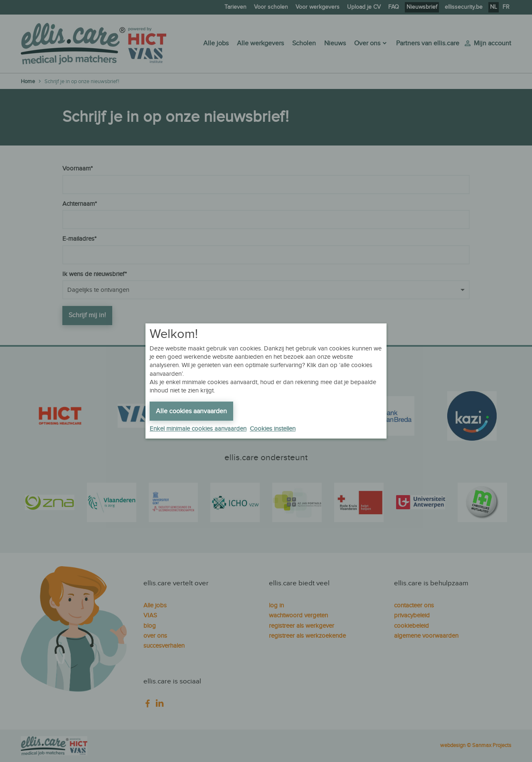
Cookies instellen (273, 429)
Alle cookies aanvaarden (191, 411)
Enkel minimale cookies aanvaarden (198, 429)
